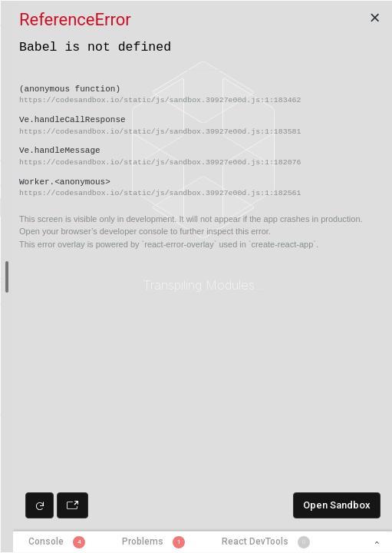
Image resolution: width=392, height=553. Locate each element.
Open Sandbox (337, 505)
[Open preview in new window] (72, 505)
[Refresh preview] (40, 505)
